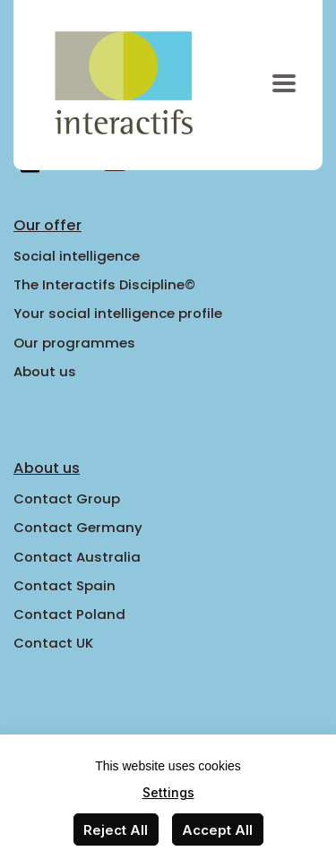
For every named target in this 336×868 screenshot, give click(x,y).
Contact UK (53, 643)
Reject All (116, 830)
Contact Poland (69, 614)
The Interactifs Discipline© (104, 284)
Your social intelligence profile (118, 313)
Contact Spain (65, 585)
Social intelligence (77, 256)
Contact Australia (77, 557)
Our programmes (74, 343)
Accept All (217, 830)
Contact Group (67, 498)
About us (45, 371)
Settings (168, 792)
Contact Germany (78, 527)
